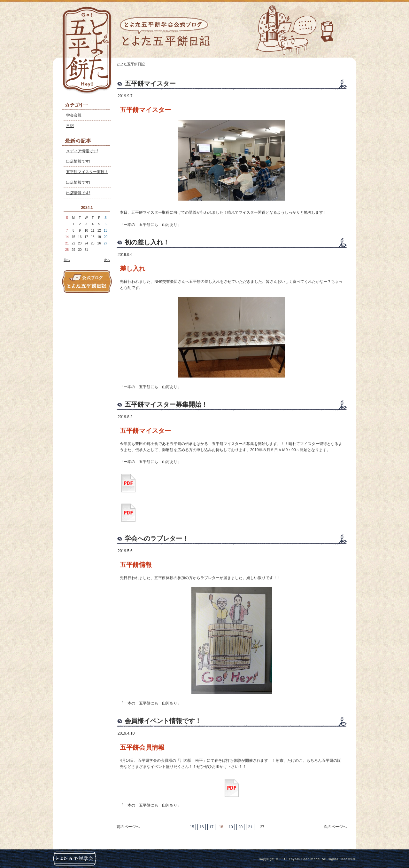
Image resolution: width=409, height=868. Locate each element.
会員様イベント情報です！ (163, 721)
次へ (107, 260)
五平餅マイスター (150, 84)
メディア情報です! (82, 151)
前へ (67, 260)
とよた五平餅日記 (131, 64)
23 (80, 243)
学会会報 (74, 115)
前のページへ (128, 827)
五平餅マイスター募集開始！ (166, 404)
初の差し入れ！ (147, 242)
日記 (70, 126)
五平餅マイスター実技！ (87, 172)
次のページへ (335, 827)
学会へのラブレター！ (157, 538)
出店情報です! (78, 161)
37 (262, 827)
